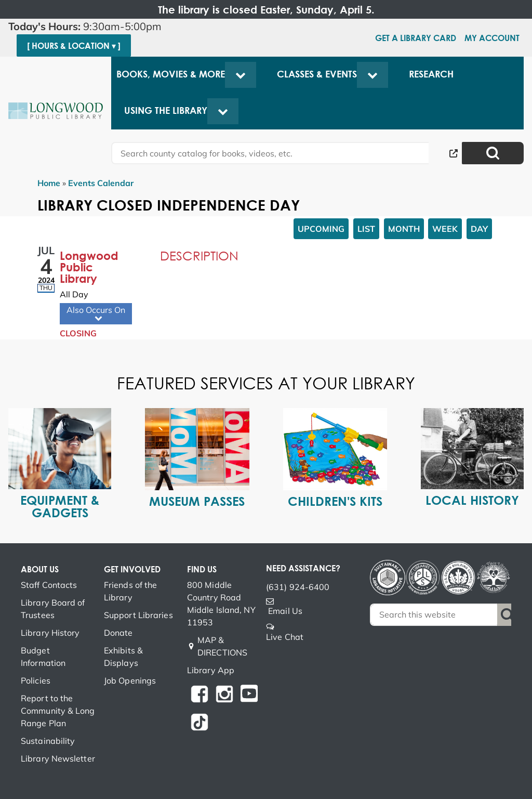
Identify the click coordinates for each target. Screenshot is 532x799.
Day (479, 229)
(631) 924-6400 (298, 587)
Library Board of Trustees (53, 609)
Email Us (285, 611)
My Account (492, 38)
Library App (211, 670)
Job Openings (130, 680)
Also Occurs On (96, 314)
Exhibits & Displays (123, 657)
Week (445, 229)
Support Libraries (138, 615)
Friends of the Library (130, 591)
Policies (36, 680)
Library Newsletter (58, 758)
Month (404, 229)
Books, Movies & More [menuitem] (171, 74)
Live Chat (285, 637)
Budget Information (43, 657)
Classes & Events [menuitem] (317, 74)
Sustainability (48, 741)
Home (49, 183)
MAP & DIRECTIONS (222, 646)
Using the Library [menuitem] (166, 110)
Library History (50, 633)
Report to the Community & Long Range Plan (58, 711)
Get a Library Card (416, 38)
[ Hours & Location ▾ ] (74, 46)
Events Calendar (101, 183)
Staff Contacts (49, 585)
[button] (89, 27)
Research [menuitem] (431, 74)
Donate (118, 633)
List (366, 229)
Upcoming (321, 229)
